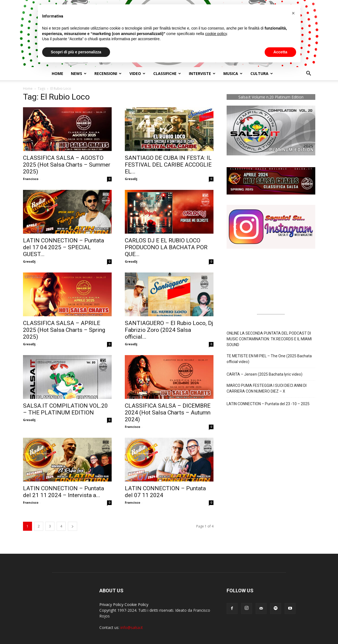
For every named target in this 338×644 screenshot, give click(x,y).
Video (137, 73)
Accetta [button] (280, 52)
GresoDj (131, 179)
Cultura (262, 73)
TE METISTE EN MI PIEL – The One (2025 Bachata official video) (269, 359)
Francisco (31, 179)
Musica (233, 73)
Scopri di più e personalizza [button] (76, 52)
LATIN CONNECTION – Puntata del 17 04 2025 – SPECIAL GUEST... (63, 247)
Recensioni (108, 73)
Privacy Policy (111, 604)
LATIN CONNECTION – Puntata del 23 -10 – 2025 (268, 404)
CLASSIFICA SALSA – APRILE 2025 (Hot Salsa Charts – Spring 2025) (64, 330)
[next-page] (73, 526)
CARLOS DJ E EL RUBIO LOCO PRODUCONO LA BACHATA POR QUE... (166, 247)
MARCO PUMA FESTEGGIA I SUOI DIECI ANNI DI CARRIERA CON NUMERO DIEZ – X (267, 388)
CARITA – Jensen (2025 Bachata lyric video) (265, 374)
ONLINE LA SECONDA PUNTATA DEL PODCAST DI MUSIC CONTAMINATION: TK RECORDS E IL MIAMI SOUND (269, 339)
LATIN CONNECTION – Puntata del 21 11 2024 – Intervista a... (63, 492)
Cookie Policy (136, 604)
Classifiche (167, 73)
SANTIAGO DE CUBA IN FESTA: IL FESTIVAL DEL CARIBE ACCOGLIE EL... (168, 165)
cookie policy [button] (216, 34)
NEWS (79, 73)
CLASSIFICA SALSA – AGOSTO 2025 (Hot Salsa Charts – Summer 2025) (67, 165)
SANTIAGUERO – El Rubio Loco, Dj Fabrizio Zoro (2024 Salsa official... (169, 330)
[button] (309, 74)
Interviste (202, 73)
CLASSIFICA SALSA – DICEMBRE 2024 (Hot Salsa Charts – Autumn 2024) (168, 413)
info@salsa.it (132, 627)
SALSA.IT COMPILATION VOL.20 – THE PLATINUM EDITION (65, 409)
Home (57, 73)
